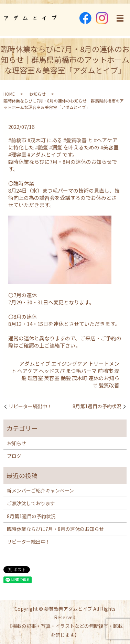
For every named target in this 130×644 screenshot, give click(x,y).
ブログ (14, 456)
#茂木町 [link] (37, 140)
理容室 (35, 378)
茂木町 (80, 378)
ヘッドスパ (52, 371)
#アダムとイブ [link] (44, 154)
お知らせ (37, 94)
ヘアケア (28, 371)
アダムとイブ (35, 363)
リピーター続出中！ (30, 406)
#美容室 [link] (110, 147)
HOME (9, 94)
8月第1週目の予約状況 (97, 406)
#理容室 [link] (17, 154)
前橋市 (105, 371)
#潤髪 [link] (56, 147)
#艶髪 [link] (42, 147)
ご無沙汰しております (31, 503)
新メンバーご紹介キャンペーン (40, 490)
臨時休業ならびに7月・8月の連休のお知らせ (55, 529)
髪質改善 (109, 385)
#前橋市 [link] (17, 140)
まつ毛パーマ (81, 371)
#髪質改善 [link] (75, 140)
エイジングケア (69, 363)
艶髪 (66, 378)
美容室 (52, 378)
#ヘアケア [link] (106, 140)
